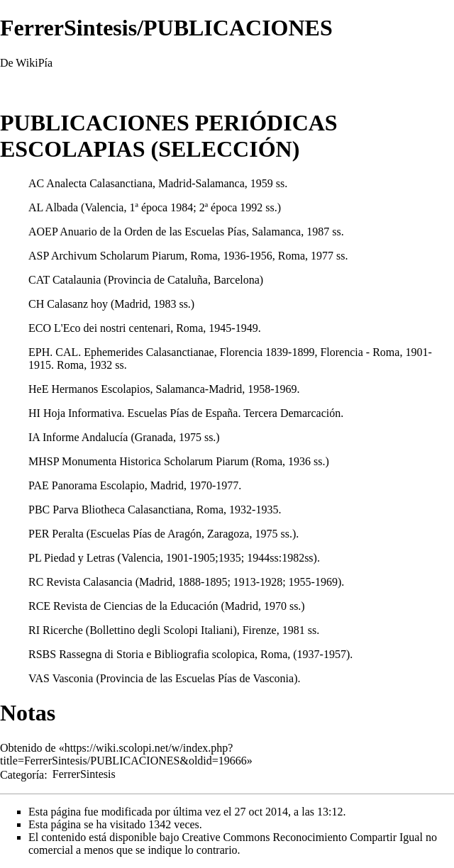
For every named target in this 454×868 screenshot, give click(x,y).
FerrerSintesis (84, 774)
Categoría (22, 774)
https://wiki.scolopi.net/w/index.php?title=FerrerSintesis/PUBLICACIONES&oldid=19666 (123, 754)
